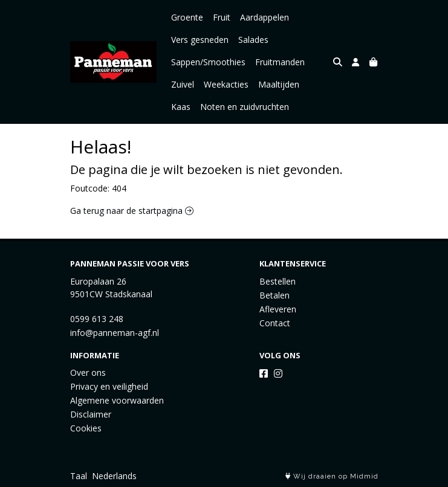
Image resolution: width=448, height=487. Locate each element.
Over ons (88, 373)
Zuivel (183, 84)
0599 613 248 (97, 319)
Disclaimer (91, 414)
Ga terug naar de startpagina (132, 211)
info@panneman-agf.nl (115, 333)
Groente (187, 17)
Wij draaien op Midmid (332, 476)
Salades (253, 40)
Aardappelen (265, 17)
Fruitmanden (280, 62)
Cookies (86, 428)
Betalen (274, 295)
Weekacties (226, 84)
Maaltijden (279, 84)
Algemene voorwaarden (117, 400)
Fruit (222, 17)
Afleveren (278, 309)
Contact (275, 323)
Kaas (181, 107)
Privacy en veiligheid (109, 386)
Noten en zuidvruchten (245, 107)
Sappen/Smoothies (208, 62)
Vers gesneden (200, 40)
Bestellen (278, 281)
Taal (79, 476)
